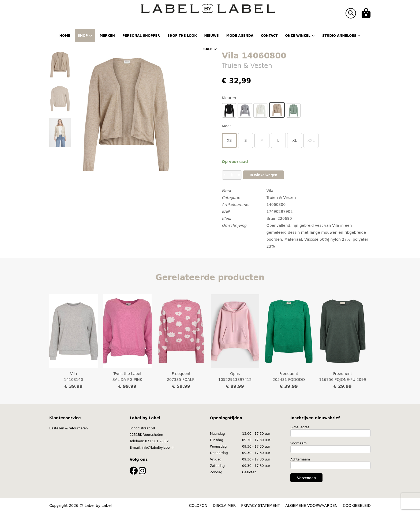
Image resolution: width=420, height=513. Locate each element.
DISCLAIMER (224, 505)
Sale (210, 49)
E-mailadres (300, 427)
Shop (85, 36)
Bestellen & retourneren (69, 428)
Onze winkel (300, 36)
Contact (269, 36)
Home (65, 36)
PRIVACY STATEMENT (260, 505)
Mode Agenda (240, 36)
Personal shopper (141, 36)
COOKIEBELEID (357, 505)
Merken (107, 36)
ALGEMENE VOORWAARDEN (311, 505)
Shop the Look (182, 36)
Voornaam (299, 443)
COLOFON (198, 505)
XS (229, 140)
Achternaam (300, 459)
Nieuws (211, 36)
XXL (311, 140)
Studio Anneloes (341, 36)
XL (295, 140)
